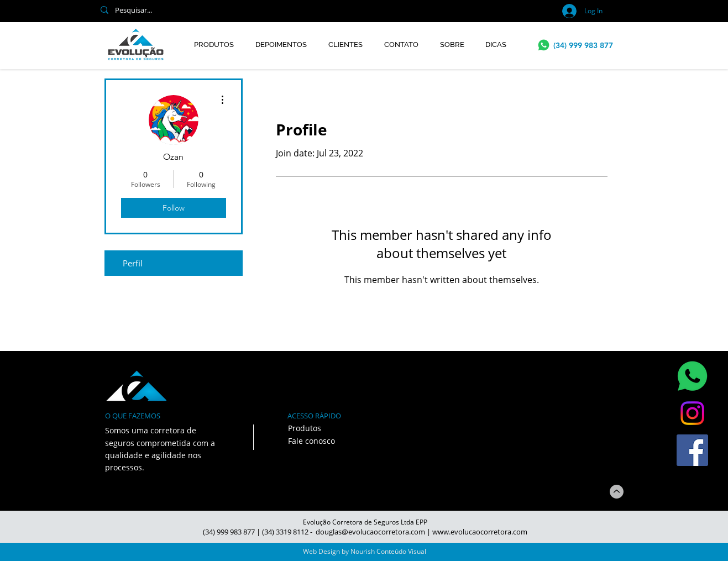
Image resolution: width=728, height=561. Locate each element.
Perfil (133, 263)
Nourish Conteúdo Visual (388, 551)
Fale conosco (311, 441)
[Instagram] (692, 413)
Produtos (305, 428)
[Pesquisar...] (243, 10)
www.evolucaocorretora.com (480, 532)
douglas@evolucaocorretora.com (370, 532)
